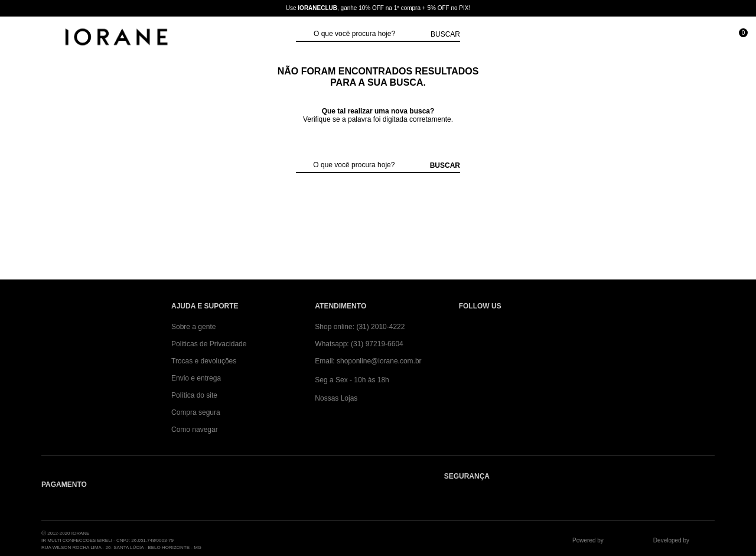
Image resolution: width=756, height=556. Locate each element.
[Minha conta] (684, 38)
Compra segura (196, 412)
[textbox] (369, 34)
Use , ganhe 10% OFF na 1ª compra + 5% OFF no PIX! (378, 8)
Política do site (194, 395)
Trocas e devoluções (204, 361)
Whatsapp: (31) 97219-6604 (359, 344)
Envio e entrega (196, 378)
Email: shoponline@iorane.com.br (368, 361)
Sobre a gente (193, 327)
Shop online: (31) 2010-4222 (360, 327)
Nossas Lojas (336, 398)
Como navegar (195, 430)
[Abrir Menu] (21, 38)
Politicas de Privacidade (209, 344)
